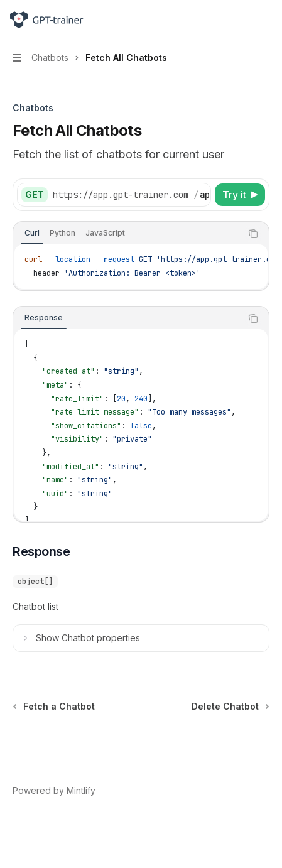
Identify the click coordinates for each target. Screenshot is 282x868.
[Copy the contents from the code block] (253, 234)
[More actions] (266, 20)
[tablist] (127, 234)
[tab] (32, 233)
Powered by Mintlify (54, 790)
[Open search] (242, 20)
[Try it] (240, 195)
